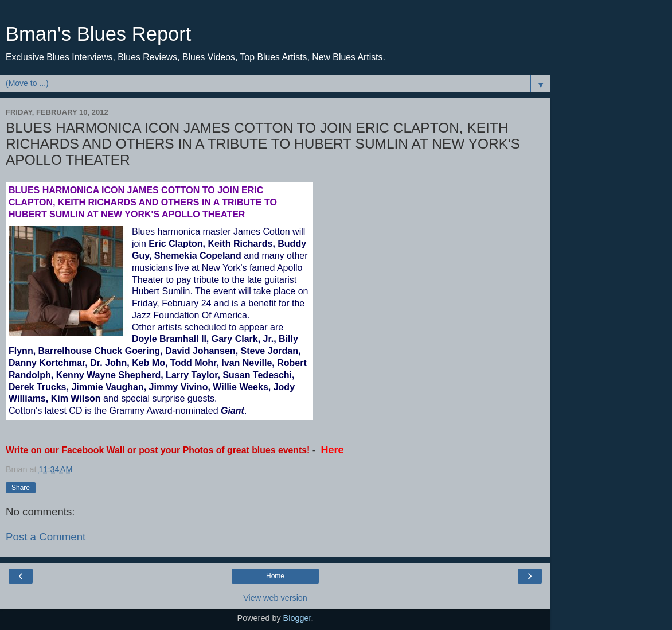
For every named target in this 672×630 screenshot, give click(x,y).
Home (275, 576)
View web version (275, 598)
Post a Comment (46, 537)
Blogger (297, 618)
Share (21, 488)
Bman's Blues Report (98, 34)
